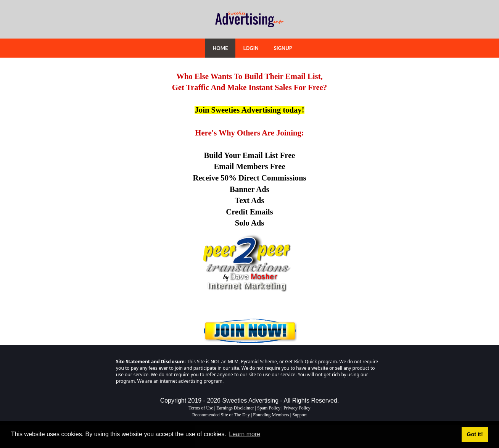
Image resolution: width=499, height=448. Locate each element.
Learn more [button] (245, 434)
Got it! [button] (475, 434)
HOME (220, 48)
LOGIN (251, 48)
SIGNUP (283, 48)
